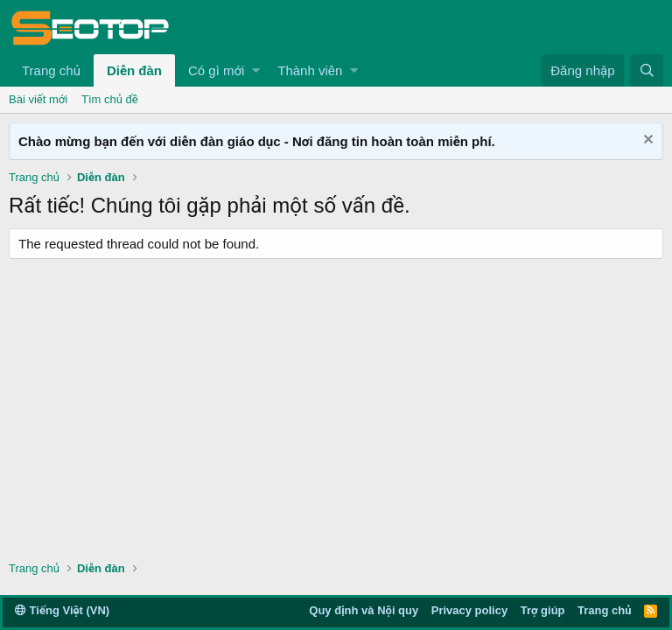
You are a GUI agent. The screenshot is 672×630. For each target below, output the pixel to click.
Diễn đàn (134, 70)
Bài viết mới (38, 99)
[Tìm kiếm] (647, 70)
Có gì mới (216, 70)
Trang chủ (51, 70)
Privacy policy (469, 610)
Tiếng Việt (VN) (62, 610)
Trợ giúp (543, 610)
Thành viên (310, 70)
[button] (256, 70)
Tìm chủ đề (110, 99)
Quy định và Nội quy (364, 610)
